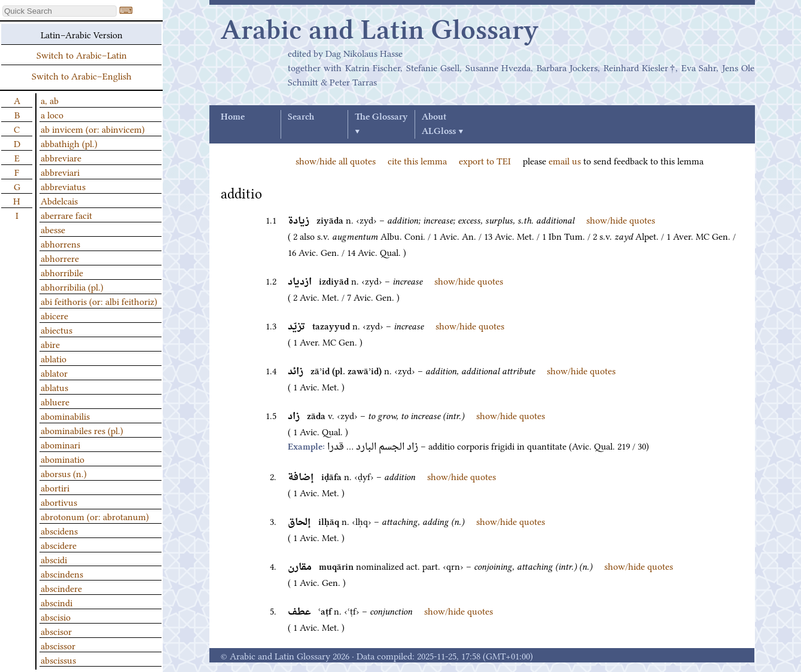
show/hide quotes (621, 219)
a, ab (50, 100)
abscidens (59, 530)
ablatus (54, 387)
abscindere (61, 588)
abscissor (58, 645)
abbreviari (60, 172)
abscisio (56, 616)
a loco (52, 114)
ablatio (54, 358)
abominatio (63, 459)
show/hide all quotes (336, 160)
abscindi (57, 602)
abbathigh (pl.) (69, 143)
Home (233, 117)
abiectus (57, 329)
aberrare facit (66, 215)
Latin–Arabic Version (82, 34)
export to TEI (485, 160)
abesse (53, 229)
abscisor (56, 631)
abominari (60, 444)
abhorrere (60, 258)
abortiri (55, 487)
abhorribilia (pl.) (72, 286)
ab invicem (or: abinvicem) (93, 129)
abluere (55, 401)
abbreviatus (63, 186)
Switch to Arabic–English (82, 75)
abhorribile (62, 272)
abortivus (59, 502)
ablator (54, 372)
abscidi (54, 559)
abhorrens (60, 243)
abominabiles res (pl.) (82, 430)
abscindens (62, 573)
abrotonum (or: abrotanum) (95, 516)
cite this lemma (417, 160)
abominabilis (65, 416)
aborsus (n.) (64, 473)
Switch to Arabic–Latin (82, 54)
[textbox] (60, 11)
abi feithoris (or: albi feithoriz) (99, 301)
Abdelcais (59, 200)
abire (50, 344)
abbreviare (61, 157)
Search (301, 117)
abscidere (59, 545)
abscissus (58, 659)
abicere (54, 315)
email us (565, 160)
